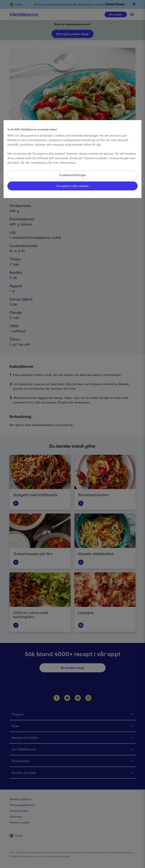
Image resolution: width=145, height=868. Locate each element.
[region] (72, 159)
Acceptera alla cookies (72, 186)
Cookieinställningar (73, 175)
